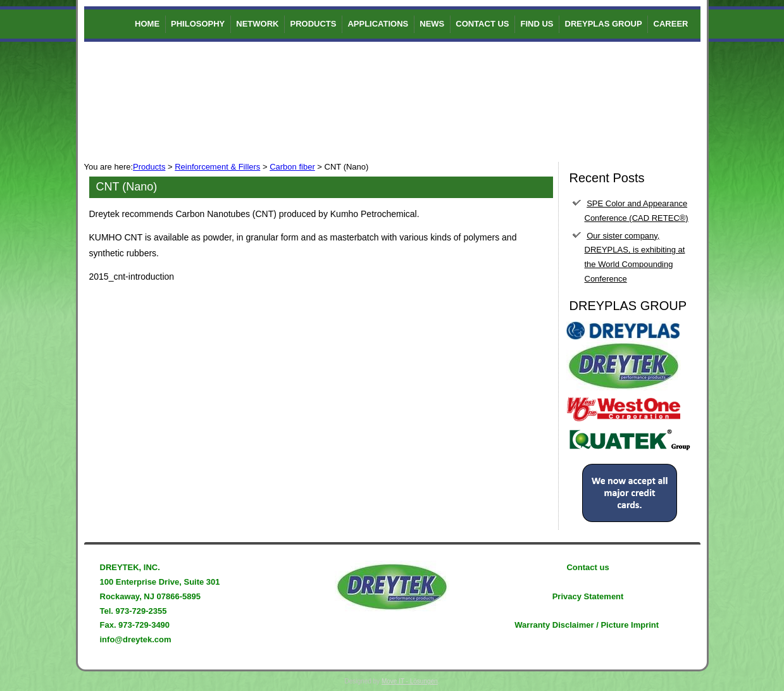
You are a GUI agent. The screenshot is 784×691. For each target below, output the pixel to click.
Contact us (482, 24)
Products (313, 24)
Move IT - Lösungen (410, 681)
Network (257, 24)
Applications (378, 24)
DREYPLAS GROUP (604, 24)
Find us (537, 24)
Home (147, 24)
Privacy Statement (588, 596)
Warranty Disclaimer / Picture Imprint (587, 625)
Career (671, 24)
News (432, 24)
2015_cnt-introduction (132, 277)
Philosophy (198, 24)
